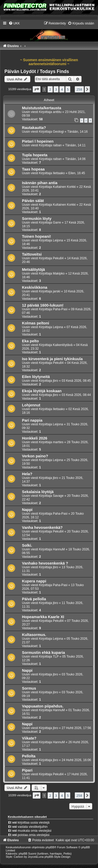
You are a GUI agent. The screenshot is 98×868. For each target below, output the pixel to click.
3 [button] (56, 89)
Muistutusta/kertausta (42, 108)
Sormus (29, 688)
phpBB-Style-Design (57, 857)
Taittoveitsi (32, 254)
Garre (57, 223)
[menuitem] (14, 23)
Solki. (27, 545)
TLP (56, 657)
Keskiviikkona (35, 287)
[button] (37, 89)
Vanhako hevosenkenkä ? (45, 563)
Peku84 (58, 258)
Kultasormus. (34, 635)
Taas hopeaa (33, 169)
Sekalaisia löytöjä (38, 492)
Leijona (58, 240)
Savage (58, 496)
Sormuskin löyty (37, 219)
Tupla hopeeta (35, 155)
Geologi (58, 132)
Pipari (27, 770)
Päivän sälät (33, 201)
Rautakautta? (34, 128)
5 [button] (68, 89)
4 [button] (62, 89)
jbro (55, 381)
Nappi (27, 510)
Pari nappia (32, 420)
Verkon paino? (35, 456)
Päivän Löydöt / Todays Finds (37, 71)
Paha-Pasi (60, 309)
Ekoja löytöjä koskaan (42, 391)
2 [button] (50, 89)
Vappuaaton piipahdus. (43, 706)
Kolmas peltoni (36, 323)
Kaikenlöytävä (63, 345)
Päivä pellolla (34, 599)
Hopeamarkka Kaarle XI (43, 617)
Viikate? (29, 738)
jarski (56, 291)
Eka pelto (30, 341)
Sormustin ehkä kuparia (44, 653)
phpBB (50, 847)
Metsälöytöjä (33, 270)
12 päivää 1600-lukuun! (43, 305)
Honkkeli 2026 (35, 438)
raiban (57, 145)
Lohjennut (31, 405)
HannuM (59, 549)
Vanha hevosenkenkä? (42, 528)
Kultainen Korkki (64, 187)
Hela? (27, 474)
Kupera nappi (34, 581)
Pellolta (29, 756)
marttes (58, 442)
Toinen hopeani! (36, 236)
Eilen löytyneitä (36, 377)
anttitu (57, 112)
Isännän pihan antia (40, 183)
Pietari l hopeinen (38, 141)
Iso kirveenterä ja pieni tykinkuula (52, 359)
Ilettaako (59, 173)
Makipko (59, 273)
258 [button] (79, 89)
